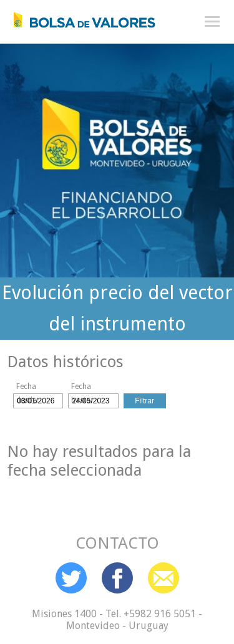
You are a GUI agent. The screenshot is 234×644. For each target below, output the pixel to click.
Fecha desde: (27, 388)
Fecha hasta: (82, 388)
